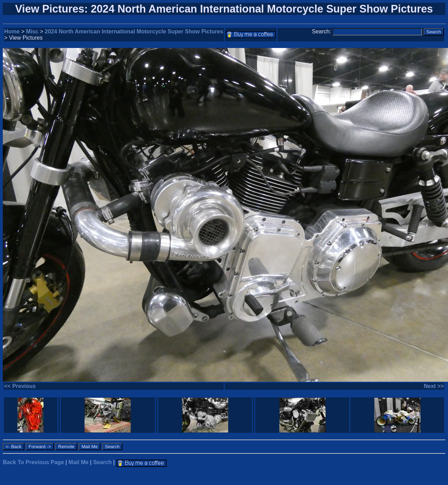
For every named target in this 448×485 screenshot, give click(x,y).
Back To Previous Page (33, 462)
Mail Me (79, 462)
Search (102, 462)
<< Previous (20, 386)
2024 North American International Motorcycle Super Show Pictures (134, 31)
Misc (32, 31)
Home (12, 31)
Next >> (434, 386)
